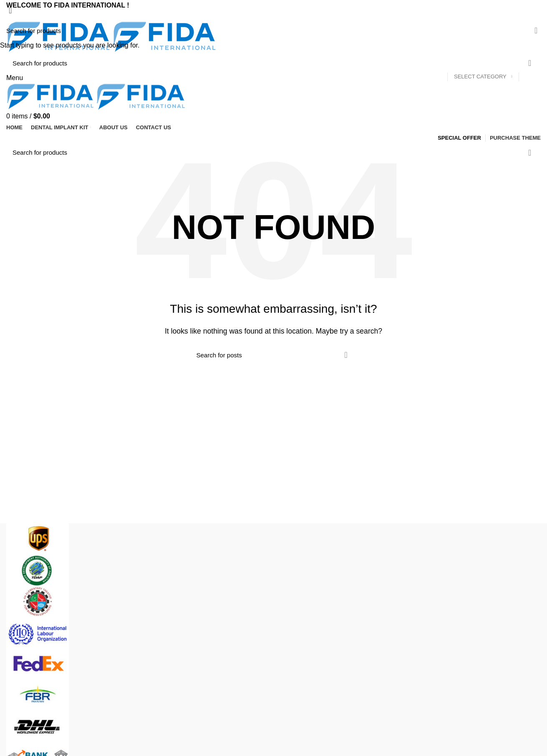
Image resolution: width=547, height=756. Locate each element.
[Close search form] (10, 10)
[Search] (273, 30)
